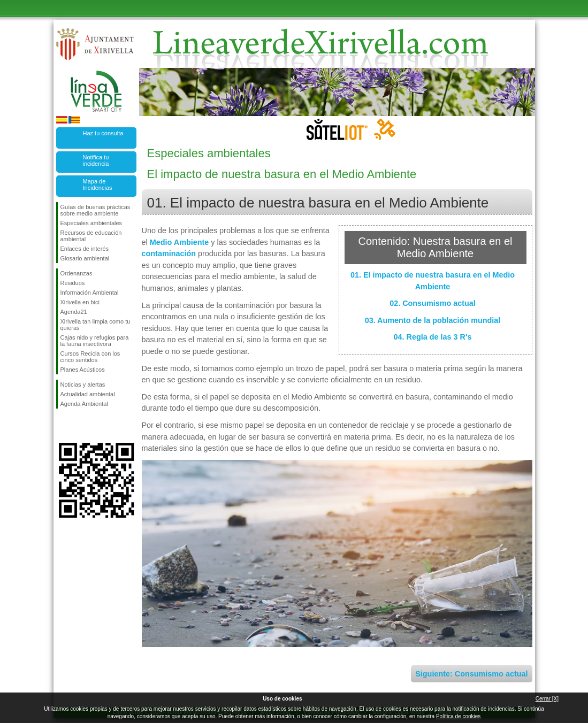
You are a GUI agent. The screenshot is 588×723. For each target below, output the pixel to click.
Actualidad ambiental (88, 394)
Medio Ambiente (180, 242)
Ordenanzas (77, 273)
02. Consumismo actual (433, 303)
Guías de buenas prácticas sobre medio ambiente (96, 210)
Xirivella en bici (80, 302)
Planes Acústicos (83, 370)
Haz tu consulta (103, 133)
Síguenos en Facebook (63, 426)
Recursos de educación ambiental (91, 236)
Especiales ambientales (91, 223)
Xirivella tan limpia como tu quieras (96, 325)
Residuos (73, 283)
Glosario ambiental (85, 258)
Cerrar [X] (547, 699)
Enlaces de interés (85, 249)
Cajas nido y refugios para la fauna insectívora (95, 341)
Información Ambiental (90, 293)
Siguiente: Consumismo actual (471, 674)
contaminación (169, 253)
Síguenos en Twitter (80, 426)
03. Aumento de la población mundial (433, 320)
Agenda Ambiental (84, 404)
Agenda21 (74, 312)
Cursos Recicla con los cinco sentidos (90, 357)
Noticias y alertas (83, 384)
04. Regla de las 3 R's (433, 337)
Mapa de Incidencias (98, 184)
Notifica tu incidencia (96, 160)
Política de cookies (458, 716)
